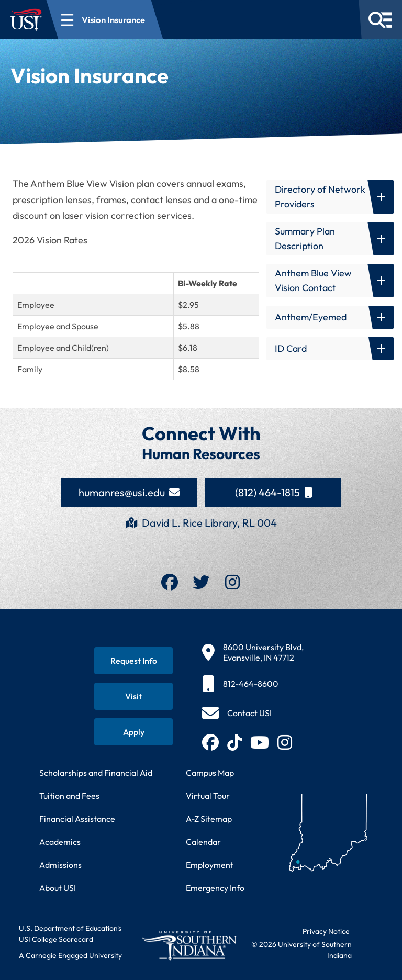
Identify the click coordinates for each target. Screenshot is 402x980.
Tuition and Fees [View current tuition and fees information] (69, 796)
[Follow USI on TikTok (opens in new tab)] (234, 742)
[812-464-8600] (253, 684)
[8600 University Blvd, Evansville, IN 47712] (253, 652)
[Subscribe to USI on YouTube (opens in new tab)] (260, 742)
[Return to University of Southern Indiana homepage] (189, 945)
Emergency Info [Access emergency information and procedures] (215, 888)
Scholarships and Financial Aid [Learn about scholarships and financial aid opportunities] (96, 773)
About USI (58, 888)
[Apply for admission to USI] (133, 732)
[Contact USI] (237, 713)
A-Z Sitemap (209, 819)
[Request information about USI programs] (133, 661)
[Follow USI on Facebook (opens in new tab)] (210, 742)
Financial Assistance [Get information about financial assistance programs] (77, 819)
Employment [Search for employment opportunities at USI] (210, 865)
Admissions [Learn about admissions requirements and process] (60, 865)
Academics (60, 842)
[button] (330, 197)
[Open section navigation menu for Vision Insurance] (105, 20)
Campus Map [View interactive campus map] (210, 773)
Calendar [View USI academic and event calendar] (203, 842)
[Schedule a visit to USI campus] (133, 696)
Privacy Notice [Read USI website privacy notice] (326, 931)
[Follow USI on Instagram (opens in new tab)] (285, 742)
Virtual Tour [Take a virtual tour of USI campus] (208, 796)
